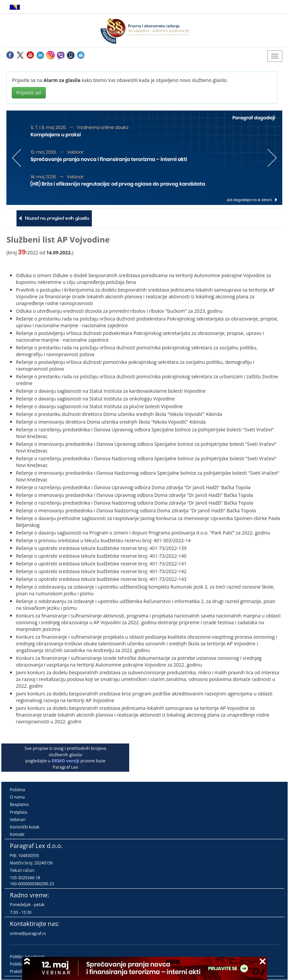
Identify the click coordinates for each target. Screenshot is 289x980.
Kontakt (17, 834)
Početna (17, 790)
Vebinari (17, 820)
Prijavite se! (29, 93)
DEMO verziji (66, 761)
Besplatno (19, 804)
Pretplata (18, 812)
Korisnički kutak (25, 827)
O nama (17, 797)
